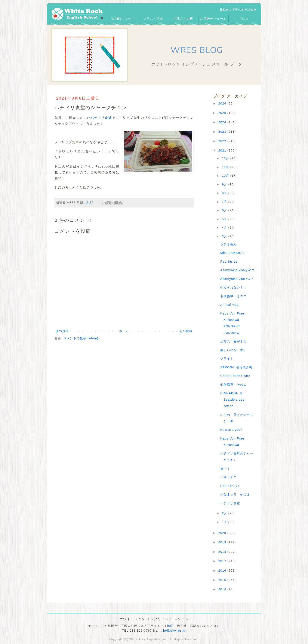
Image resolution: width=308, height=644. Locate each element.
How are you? (231, 430)
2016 (223, 570)
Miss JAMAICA (232, 253)
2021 (223, 150)
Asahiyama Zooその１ (238, 279)
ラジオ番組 (229, 244)
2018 (223, 552)
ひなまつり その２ (235, 494)
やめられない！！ (233, 287)
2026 (223, 103)
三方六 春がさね (233, 341)
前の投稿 (186, 331)
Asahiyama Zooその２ (238, 270)
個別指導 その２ (233, 296)
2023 (223, 132)
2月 (225, 513)
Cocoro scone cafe (235, 376)
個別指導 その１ (233, 385)
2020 (223, 533)
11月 (226, 167)
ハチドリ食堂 (101, 118)
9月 (225, 184)
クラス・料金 (153, 19)
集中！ (225, 469)
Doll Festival (230, 486)
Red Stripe (229, 262)
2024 (223, 122)
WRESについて (123, 19)
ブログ (244, 19)
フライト (227, 359)
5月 (225, 219)
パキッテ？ (229, 477)
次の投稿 (62, 331)
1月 (225, 522)
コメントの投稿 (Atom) (81, 338)
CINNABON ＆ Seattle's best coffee (233, 400)
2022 (223, 141)
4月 (225, 228)
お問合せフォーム (213, 19)
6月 (225, 210)
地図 (170, 626)
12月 (226, 158)
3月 (225, 236)
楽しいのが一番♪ (233, 350)
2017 (223, 561)
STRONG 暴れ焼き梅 (236, 367)
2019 (223, 542)
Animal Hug (230, 305)
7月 (225, 202)
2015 (223, 580)
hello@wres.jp (175, 631)
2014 (223, 589)
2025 (223, 113)
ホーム (124, 331)
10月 (226, 176)
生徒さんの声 (183, 19)
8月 (225, 193)
